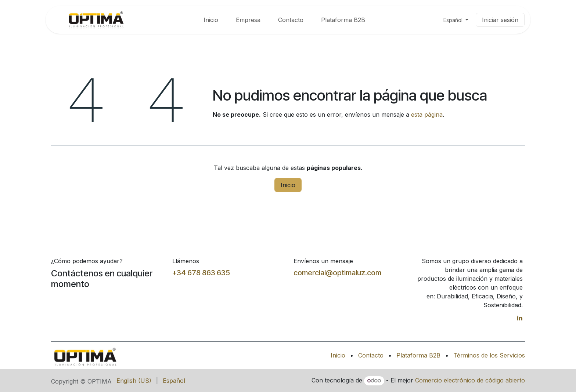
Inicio (288, 185)
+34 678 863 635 (201, 273)
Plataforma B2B (418, 355)
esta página (427, 115)
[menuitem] (211, 20)
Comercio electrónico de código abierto (470, 380)
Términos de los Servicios (489, 355)
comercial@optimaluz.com (337, 273)
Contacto (371, 355)
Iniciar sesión (500, 20)
